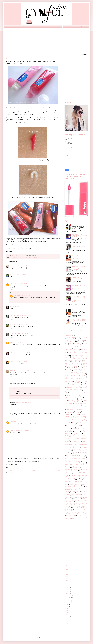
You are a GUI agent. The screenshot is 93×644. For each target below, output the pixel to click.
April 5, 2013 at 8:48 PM (26, 391)
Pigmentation (84, 469)
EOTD (77, 383)
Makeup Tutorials (26, 26)
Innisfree (84, 419)
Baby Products (80, 342)
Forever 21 (78, 400)
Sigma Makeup (73, 488)
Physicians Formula (77, 469)
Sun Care (38, 258)
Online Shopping (79, 463)
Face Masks (76, 394)
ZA (79, 517)
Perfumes (67, 468)
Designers (67, 382)
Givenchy (84, 405)
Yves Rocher (74, 517)
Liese (66, 430)
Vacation (79, 508)
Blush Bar (59, 26)
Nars (66, 457)
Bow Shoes (70, 360)
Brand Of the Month (77, 360)
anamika (12, 266)
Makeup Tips (70, 446)
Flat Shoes (75, 399)
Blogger (57, 637)
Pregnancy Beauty (81, 472)
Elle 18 (71, 385)
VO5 (74, 508)
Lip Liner (77, 432)
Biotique (76, 353)
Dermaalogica (67, 380)
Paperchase (66, 466)
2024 (67, 565)
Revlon (73, 480)
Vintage (77, 511)
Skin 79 (84, 488)
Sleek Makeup (76, 491)
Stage (69, 494)
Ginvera (72, 405)
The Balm (84, 502)
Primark (66, 475)
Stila (73, 494)
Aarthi (11, 362)
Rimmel (80, 480)
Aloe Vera (85, 337)
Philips (84, 468)
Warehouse (83, 511)
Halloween (85, 411)
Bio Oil (82, 351)
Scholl (74, 483)
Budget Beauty (75, 362)
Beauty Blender (78, 345)
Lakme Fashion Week (82, 427)
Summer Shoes (67, 497)
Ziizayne (66, 518)
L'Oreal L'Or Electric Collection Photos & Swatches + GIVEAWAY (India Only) (79, 235)
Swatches (77, 499)
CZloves (75, 26)
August (68, 604)
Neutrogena (71, 457)
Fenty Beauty (68, 399)
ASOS (83, 334)
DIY (84, 377)
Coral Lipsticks (74, 375)
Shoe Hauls (83, 485)
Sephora (66, 485)
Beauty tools (68, 348)
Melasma (85, 449)
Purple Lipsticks (70, 477)
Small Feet (67, 493)
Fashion (67, 397)
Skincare (43, 26)
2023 (67, 568)
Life (69, 430)
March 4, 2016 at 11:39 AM (25, 295)
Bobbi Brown (74, 356)
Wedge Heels (77, 512)
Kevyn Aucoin (80, 422)
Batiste (66, 345)
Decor (75, 379)
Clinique (85, 368)
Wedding (71, 512)
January (68, 619)
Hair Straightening (79, 410)
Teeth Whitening (70, 502)
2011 (67, 594)
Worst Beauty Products (71, 515)
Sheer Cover (77, 485)
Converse (66, 375)
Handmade (83, 413)
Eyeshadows (76, 391)
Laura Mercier (82, 429)
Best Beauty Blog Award (75, 349)
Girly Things (78, 405)
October (68, 600)
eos (70, 518)
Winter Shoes (84, 514)
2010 (67, 622)
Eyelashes (77, 389)
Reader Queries (79, 477)
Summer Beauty (82, 496)
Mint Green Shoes (73, 452)
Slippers (84, 491)
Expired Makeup (84, 386)
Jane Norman (82, 421)
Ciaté (84, 366)
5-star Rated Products (71, 334)
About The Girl (8, 26)
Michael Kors (83, 451)
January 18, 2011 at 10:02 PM (21, 333)
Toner (68, 505)
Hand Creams (69, 413)
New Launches (79, 457)
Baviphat (71, 345)
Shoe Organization (68, 487)
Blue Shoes (83, 354)
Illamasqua (82, 418)
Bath (84, 343)
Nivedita (12, 333)
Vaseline (70, 509)
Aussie (72, 340)
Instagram (66, 421)
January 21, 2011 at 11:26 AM (20, 362)
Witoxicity (13, 371)
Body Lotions (82, 356)
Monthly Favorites (77, 454)
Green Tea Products (79, 407)
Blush (66, 355)
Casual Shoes (78, 363)
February (68, 617)
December (69, 596)
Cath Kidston (84, 363)
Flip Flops (80, 399)
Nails (82, 455)
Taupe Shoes (85, 500)
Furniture (71, 404)
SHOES (75, 481)
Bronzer (66, 362)
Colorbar (67, 371)
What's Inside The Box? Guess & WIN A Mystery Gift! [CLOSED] (79, 268)
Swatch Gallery (67, 26)
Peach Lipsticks (73, 466)
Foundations (78, 402)
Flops (85, 399)
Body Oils (67, 357)
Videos (66, 511)
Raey (11, 275)
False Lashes (81, 395)
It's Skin (76, 421)
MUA (75, 437)
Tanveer (12, 342)
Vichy (76, 509)
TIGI (84, 499)
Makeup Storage (83, 445)
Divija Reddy (13, 324)
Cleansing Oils (79, 368)
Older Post (57, 470)
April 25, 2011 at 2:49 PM (22, 381)
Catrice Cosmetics (69, 365)
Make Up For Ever (70, 440)
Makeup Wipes (78, 446)
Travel (78, 506)
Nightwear (67, 460)
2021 (67, 572)
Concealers (82, 372)
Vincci (72, 511)
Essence (84, 385)
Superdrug (69, 499)
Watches (66, 512)
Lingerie (84, 430)
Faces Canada (84, 394)
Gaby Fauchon (13, 353)
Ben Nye (84, 348)
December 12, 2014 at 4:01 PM (22, 431)
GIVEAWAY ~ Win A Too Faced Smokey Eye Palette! (79, 246)
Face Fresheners (68, 394)
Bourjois (85, 359)
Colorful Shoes (76, 371)
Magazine (70, 439)
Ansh (11, 306)
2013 (67, 589)
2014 (67, 587)
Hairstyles (77, 411)
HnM (83, 416)
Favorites (12, 258)
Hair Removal (70, 410)
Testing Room (78, 502)
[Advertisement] (46, 41)
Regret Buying (83, 478)
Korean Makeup (73, 424)
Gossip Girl (71, 407)
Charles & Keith (69, 366)
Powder (72, 472)
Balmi (75, 343)
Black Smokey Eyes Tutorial (79, 277)
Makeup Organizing (77, 443)
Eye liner (77, 388)
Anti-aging (84, 339)
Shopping (34, 258)
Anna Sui (78, 339)
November (69, 598)
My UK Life (69, 455)
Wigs (79, 514)
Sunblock (80, 497)
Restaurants (67, 480)
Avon (76, 340)
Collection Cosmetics (80, 369)
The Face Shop (76, 503)
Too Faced (82, 505)
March (68, 615)
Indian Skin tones (69, 419)
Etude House (71, 386)
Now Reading (82, 460)
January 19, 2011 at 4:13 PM (20, 342)
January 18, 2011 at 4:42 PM (21, 266)
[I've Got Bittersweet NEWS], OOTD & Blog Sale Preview (79, 320)
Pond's (66, 472)
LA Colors (79, 426)
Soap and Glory (80, 493)
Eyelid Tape (83, 389)
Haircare (71, 411)
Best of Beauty (69, 351)
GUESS (76, 404)
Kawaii (74, 422)
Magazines (77, 439)
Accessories (68, 336)
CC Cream (83, 362)
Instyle (71, 421)
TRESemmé (67, 500)
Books (74, 359)
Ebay (84, 383)
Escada (80, 385)
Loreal (83, 435)
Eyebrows (85, 388)
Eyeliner (67, 391)
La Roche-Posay (72, 427)
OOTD (66, 463)
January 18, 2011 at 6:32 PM (23, 324)
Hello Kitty (76, 415)
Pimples (68, 471)
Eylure (84, 391)
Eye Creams (69, 388)
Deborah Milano (68, 379)
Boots (79, 359)
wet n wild (74, 518)
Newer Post (9, 470)
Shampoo (71, 485)
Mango (84, 446)
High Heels (83, 415)
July (67, 606)
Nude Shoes (78, 462)
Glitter (66, 407)
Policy (80, 26)
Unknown (12, 284)
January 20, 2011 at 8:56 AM (24, 353)
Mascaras (84, 448)
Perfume (84, 466)
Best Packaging (84, 349)
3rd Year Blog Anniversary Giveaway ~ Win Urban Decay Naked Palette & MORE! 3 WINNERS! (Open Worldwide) (80, 299)
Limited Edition (76, 430)
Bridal (84, 360)
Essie (65, 386)
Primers (73, 475)
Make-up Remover (79, 440)
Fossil (71, 402)
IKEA (72, 418)
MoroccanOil (85, 454)
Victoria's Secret (82, 509)
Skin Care (67, 490)
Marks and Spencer (76, 448)
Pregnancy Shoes (68, 474)
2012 (67, 592)
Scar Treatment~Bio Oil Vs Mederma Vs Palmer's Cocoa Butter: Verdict (79, 287)
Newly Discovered (82, 459)
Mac (86, 437)
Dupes (71, 383)
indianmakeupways (15, 315)
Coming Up (67, 372)
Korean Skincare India (82, 424)
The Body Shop (68, 503)
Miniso (66, 452)
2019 (67, 576)
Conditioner (67, 374)
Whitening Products (72, 514)
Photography (67, 469)
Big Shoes (77, 351)
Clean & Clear (71, 368)
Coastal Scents (69, 369)
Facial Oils (74, 395)
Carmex (72, 363)
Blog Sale (78, 354)
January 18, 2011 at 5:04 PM (22, 284)
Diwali (71, 382)
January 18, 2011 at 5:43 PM (19, 306)
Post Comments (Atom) (18, 473)
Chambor (85, 365)
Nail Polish (75, 455)
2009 (67, 624)
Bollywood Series (68, 359)
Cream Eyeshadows (76, 377)
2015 (67, 585)
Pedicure (79, 466)
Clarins (66, 368)
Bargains (80, 343)
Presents (75, 474)
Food (66, 400)
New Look (67, 459)
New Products (74, 459)
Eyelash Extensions (70, 389)
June (67, 608)
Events (78, 386)
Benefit (66, 349)
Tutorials (83, 506)
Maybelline (77, 449)
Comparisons (75, 372)
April (67, 613)
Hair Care (77, 408)
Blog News (71, 354)
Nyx (83, 462)
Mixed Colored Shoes (83, 452)
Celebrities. (77, 365)
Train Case (73, 506)
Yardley (84, 515)
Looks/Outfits (35, 26)
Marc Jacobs (67, 448)
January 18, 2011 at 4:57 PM (19, 275)
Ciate (81, 366)
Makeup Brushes (76, 442)
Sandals (81, 482)
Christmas (76, 366)
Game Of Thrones (82, 404)
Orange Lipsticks (68, 465)
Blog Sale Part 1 (76, 310)
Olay (72, 463)
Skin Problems (82, 490)
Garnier (66, 405)
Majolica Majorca (84, 439)
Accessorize (78, 336)
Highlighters (67, 416)
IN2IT (76, 418)
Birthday (81, 353)
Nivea (77, 460)
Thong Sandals (84, 503)
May (67, 610)
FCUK (66, 392)
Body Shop (74, 357)
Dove (67, 383)
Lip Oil (84, 432)
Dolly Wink (85, 382)
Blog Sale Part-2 (76, 225)
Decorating (82, 379)
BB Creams (82, 340)
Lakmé (68, 429)
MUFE (80, 437)
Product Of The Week (82, 475)
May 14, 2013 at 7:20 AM (21, 422)
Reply (11, 270)
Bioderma (71, 353)
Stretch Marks (74, 496)
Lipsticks (76, 433)
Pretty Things (82, 474)
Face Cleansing (73, 392)
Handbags (77, 413)
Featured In (17, 26)
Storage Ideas (78, 494)
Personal (75, 468)
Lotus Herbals (68, 437)
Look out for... (28, 258)
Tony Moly (74, 505)
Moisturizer (68, 454)
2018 (67, 579)
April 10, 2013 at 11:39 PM (22, 411)
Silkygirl (79, 488)
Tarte (79, 500)
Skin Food (75, 490)
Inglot (77, 419)
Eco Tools (66, 385)
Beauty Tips (82, 346)
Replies (13, 293)
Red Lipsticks (74, 478)
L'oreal (73, 426)
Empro (76, 385)
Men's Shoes (76, 451)
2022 (67, 570)
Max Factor (70, 449)
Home (33, 470)
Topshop (66, 506)
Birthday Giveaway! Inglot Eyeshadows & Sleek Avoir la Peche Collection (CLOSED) (79, 257)
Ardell (68, 340)
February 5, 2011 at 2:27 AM (22, 371)
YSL (79, 515)
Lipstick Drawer (51, 26)
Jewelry (67, 422)
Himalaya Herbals (77, 416)
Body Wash (83, 357)
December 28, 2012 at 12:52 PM (24, 402)
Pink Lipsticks (74, 471)
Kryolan (68, 426)
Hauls (15, 258)
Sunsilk (85, 497)
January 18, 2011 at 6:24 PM (26, 315)
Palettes (82, 465)
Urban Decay (68, 508)
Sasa (85, 482)
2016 (67, 583)
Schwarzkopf (79, 483)
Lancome (75, 429)
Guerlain (71, 408)
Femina (86, 397)
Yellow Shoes (67, 517)
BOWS (66, 342)
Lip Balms (19, 258)
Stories (84, 494)
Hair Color (84, 408)
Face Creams (82, 392)
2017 (67, 581)
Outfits (76, 465)
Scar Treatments (68, 483)
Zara (83, 517)
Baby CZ (72, 342)
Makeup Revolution (74, 445)
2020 (67, 574)
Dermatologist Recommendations (79, 380)
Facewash (68, 395)
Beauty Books (74, 346)
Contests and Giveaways (77, 374)
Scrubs (84, 483)
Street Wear (67, 496)
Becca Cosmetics (78, 348)
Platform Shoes (83, 471)
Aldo (80, 337)
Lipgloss (23, 258)
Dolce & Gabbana (78, 382)
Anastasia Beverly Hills (70, 339)
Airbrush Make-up (74, 337)
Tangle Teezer (74, 500)
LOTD (85, 425)
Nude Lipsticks (68, 462)
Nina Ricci (72, 460)
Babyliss (71, 343)
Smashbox (73, 493)
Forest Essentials (71, 400)
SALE (70, 482)
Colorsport (83, 371)
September (69, 602)
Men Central (69, 451)
